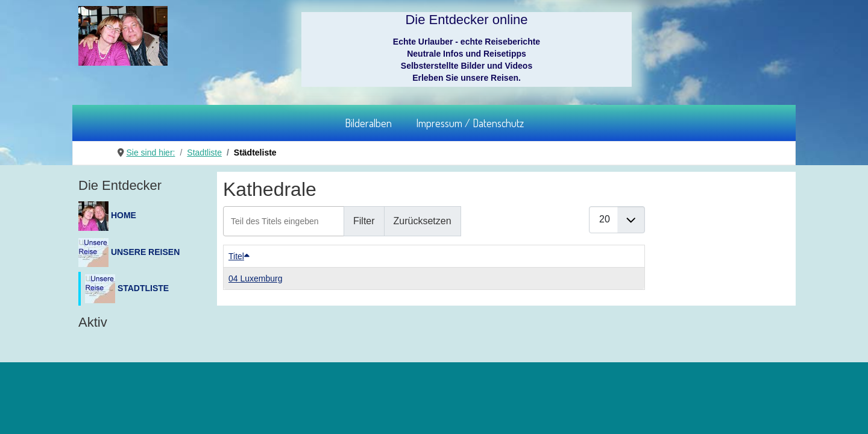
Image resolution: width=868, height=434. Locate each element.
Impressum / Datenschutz (470, 123)
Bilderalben (368, 123)
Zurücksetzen (423, 221)
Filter (364, 221)
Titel (239, 256)
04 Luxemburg (256, 278)
